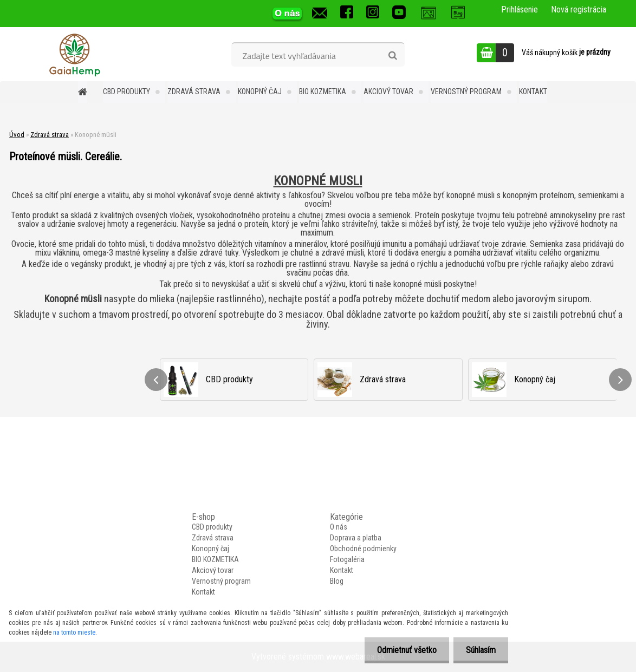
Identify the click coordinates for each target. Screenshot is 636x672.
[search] (392, 56)
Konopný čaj (260, 92)
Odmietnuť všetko (404, 650)
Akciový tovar (388, 92)
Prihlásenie (520, 9)
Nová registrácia (579, 9)
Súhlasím (480, 650)
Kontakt (533, 92)
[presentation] (156, 380)
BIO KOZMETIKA (323, 92)
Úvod (17, 135)
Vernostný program (466, 92)
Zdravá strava (194, 92)
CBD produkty (126, 92)
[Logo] (74, 54)
